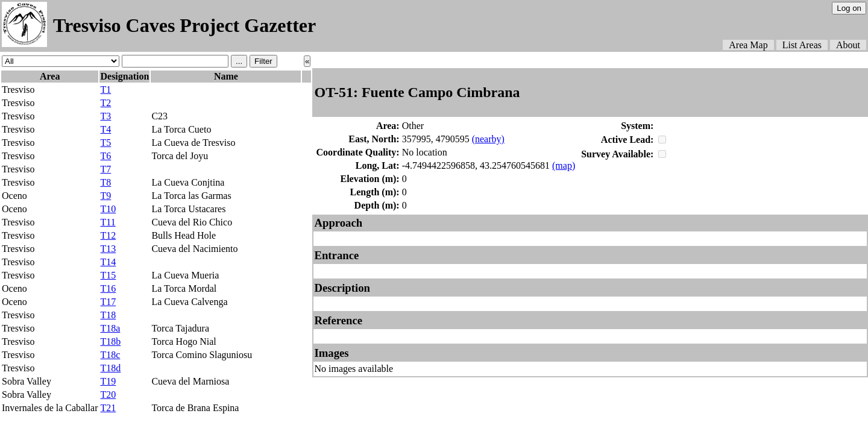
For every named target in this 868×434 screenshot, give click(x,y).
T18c (110, 355)
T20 (108, 395)
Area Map (748, 45)
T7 (105, 169)
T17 (108, 302)
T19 (108, 381)
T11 (108, 222)
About (848, 45)
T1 (105, 90)
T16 (108, 288)
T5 (105, 143)
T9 (105, 196)
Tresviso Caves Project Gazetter (184, 25)
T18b (110, 341)
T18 (108, 315)
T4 (105, 129)
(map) (564, 165)
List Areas (802, 45)
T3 (105, 116)
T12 (108, 235)
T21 (108, 408)
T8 (105, 182)
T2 (105, 103)
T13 (108, 249)
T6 (105, 156)
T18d (110, 368)
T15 (108, 275)
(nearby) (488, 139)
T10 (108, 209)
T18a (110, 328)
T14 (108, 262)
